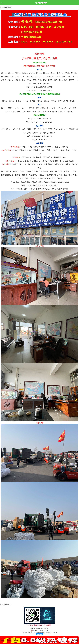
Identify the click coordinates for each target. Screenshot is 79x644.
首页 (1, 7)
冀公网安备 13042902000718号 (39, 631)
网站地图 (46, 629)
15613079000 (54, 632)
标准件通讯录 (41, 3)
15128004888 (53, 185)
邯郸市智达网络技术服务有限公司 (37, 632)
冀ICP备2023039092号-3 (37, 629)
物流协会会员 (8, 7)
